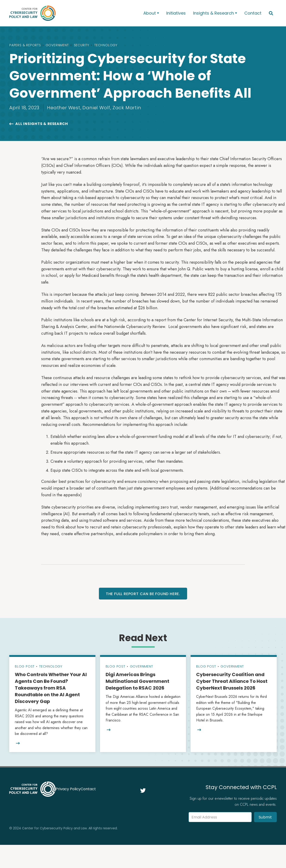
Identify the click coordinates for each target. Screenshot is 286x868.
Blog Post (25, 666)
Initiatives (176, 13)
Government (57, 45)
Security (82, 45)
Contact (253, 13)
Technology (106, 45)
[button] (151, 13)
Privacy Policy (68, 789)
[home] (70, 13)
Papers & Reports (25, 45)
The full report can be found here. (143, 594)
